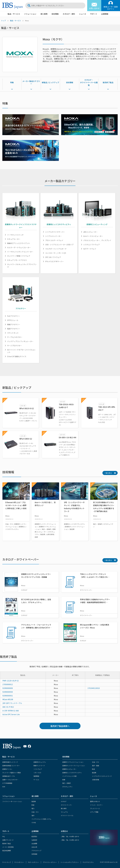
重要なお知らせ (95, 801)
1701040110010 (94, 688)
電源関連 (36, 776)
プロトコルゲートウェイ (54, 240)
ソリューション (30, 14)
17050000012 (8, 684)
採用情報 (34, 854)
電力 (33, 808)
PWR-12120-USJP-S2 (11, 681)
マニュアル (64, 812)
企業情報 (105, 14)
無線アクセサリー (14, 324)
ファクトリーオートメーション (12, 801)
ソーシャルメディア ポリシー (70, 862)
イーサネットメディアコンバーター (20, 252)
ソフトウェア (38, 769)
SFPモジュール (13, 320)
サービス (36, 780)
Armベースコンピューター (93, 236)
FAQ (4, 836)
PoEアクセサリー (14, 316)
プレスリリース (95, 808)
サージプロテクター (14, 346)
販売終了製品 (108, 82)
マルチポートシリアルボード (56, 249)
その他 (34, 822)
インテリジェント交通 (69, 776)
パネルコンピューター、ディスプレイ (97, 240)
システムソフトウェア (92, 245)
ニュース (83, 14)
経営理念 (34, 836)
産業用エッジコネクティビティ (72, 773)
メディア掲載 (94, 812)
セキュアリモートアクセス (17, 260)
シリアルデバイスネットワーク (102, 776)
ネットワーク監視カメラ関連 (11, 773)
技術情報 (55, 14)
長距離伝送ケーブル (9, 776)
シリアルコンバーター (53, 236)
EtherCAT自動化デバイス (17, 356)
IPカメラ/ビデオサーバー (54, 261)
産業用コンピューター (69, 769)
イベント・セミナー (96, 805)
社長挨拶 (34, 840)
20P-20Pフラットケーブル (12, 703)
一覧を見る (108, 473)
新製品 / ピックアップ (50, 82)
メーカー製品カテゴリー (31, 82)
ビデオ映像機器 (7, 783)
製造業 (94, 773)
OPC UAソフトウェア (53, 257)
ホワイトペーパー (66, 805)
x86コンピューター (90, 232)
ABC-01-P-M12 (8, 707)
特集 (12, 82)
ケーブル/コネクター (15, 337)
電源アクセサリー (14, 329)
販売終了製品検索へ (60, 726)
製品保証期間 (7, 850)
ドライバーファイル (67, 815)
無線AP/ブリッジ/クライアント (19, 243)
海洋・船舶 (96, 766)
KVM (4, 787)
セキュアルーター (14, 239)
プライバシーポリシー (50, 862)
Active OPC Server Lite (11, 714)
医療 (64, 780)
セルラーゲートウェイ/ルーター (19, 247)
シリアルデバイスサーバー (55, 232)
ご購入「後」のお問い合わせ (70, 840)
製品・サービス (14, 14)
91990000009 (8, 688)
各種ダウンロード (8, 840)
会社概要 (34, 843)
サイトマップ (7, 862)
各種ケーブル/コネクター (10, 780)
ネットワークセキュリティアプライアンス (22, 266)
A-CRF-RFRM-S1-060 (11, 711)
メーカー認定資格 (8, 847)
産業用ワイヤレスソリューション (73, 762)
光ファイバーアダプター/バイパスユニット (21, 351)
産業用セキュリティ (40, 762)
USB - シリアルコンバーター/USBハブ (59, 245)
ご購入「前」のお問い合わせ (70, 836)
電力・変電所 (67, 783)
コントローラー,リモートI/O (56, 253)
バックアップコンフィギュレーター (20, 341)
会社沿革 (34, 847)
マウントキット (13, 333)
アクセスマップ (36, 850)
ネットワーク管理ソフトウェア (19, 256)
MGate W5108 (8, 699)
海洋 (33, 815)
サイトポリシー (19, 862)
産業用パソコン (7, 769)
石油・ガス (96, 762)
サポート (94, 14)
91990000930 (8, 692)
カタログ (64, 801)
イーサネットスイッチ (15, 235)
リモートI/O (37, 773)
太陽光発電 (96, 780)
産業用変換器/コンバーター (11, 766)
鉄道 (93, 769)
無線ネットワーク (39, 766)
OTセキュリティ (67, 787)
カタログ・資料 (69, 14)
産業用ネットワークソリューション (74, 766)
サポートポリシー (34, 862)
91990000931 (8, 696)
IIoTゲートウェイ (90, 249)
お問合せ (64, 831)
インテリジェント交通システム (41, 819)
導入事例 (44, 14)
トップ (3, 21)
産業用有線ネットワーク (10, 762)
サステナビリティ (88, 862)
